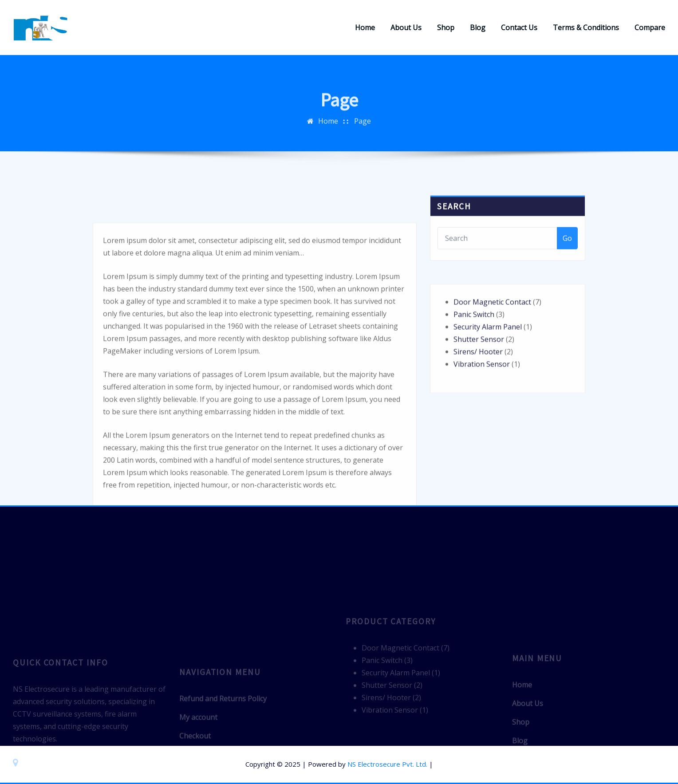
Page (363, 127)
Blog (478, 28)
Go (567, 249)
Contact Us (519, 28)
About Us (406, 28)
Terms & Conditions (586, 28)
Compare (650, 28)
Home (365, 28)
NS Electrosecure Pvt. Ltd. (387, 764)
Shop (446, 28)
